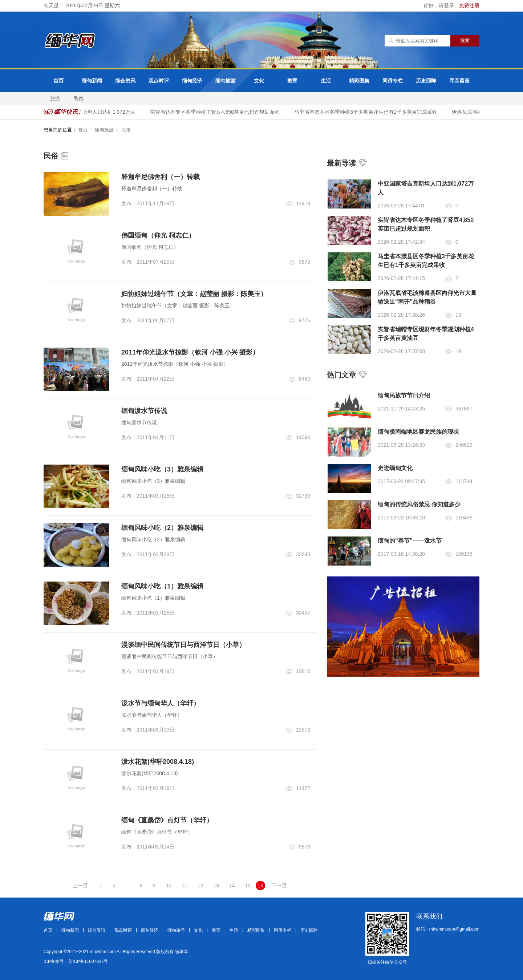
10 (169, 886)
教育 (292, 81)
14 (232, 886)
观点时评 (159, 81)
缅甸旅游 (226, 81)
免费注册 (469, 5)
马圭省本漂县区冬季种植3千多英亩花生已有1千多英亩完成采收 (368, 112)
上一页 (80, 886)
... (127, 886)
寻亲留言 (459, 81)
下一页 (279, 886)
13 (216, 886)
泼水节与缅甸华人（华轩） (161, 703)
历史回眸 (426, 81)
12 (200, 886)
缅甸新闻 (92, 81)
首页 (58, 81)
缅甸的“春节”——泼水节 (410, 541)
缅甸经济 (192, 81)
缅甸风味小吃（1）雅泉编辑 (162, 586)
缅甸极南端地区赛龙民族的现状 (418, 432)
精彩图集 (359, 81)
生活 (326, 81)
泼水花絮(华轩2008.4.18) (158, 762)
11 (185, 886)
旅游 (55, 98)
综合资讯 (125, 81)
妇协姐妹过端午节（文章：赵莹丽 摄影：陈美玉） (194, 294)
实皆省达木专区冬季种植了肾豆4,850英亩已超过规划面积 (217, 112)
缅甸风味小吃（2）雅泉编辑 (162, 528)
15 (248, 886)
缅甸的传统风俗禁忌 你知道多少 (419, 504)
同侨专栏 (393, 81)
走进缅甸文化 (395, 468)
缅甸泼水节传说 (144, 411)
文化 (259, 81)
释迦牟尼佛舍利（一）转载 (161, 177)
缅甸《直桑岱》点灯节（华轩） (167, 820)
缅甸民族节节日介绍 (404, 395)
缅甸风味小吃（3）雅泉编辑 (162, 469)
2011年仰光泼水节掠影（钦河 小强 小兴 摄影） (190, 352)
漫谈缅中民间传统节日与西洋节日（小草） (183, 645)
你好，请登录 (439, 5)
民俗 (78, 98)
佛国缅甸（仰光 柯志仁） (158, 235)
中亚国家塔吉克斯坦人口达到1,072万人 (94, 112)
